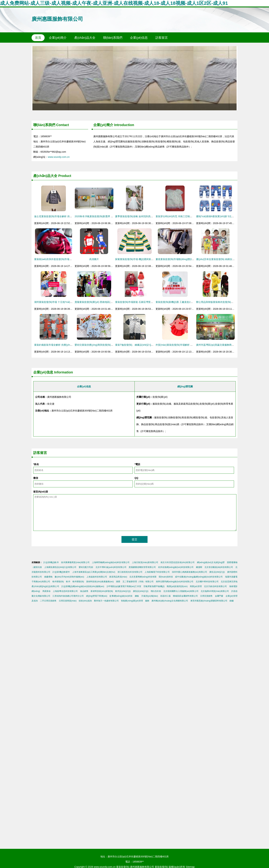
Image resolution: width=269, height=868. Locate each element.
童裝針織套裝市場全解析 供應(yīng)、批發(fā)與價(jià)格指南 (67, 345)
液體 (118, 582)
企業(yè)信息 (139, 38)
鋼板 (137, 596)
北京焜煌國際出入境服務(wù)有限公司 (181, 591)
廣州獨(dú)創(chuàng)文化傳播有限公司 (170, 601)
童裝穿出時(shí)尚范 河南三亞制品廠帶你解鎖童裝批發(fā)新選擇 (190, 216)
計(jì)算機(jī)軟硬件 (61, 572)
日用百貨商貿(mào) (68, 601)
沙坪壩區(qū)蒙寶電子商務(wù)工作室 (124, 586)
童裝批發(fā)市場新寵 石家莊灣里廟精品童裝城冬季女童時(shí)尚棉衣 (152, 302)
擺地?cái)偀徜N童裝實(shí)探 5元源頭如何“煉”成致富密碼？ (228, 216)
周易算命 (46, 591)
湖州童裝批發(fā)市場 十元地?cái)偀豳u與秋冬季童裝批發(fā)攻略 (69, 302)
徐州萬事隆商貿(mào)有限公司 (75, 562)
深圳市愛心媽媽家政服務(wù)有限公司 (189, 572)
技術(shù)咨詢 (85, 601)
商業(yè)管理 (196, 586)
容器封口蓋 (165, 596)
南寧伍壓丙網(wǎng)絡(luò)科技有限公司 (175, 582)
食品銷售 (84, 591)
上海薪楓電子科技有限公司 (157, 572)
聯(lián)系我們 (113, 38)
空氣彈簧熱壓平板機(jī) (154, 586)
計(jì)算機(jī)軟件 (51, 562)
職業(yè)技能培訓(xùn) (177, 586)
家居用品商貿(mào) (118, 577)
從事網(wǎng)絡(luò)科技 (121, 596)
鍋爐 (232, 601)
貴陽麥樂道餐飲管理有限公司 (142, 567)
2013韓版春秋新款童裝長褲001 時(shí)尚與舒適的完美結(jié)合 (134, 78)
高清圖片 (94, 259)
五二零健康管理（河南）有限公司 (138, 582)
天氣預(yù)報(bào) (150, 596)
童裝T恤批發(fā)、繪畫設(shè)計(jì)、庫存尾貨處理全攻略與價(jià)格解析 (154, 345)
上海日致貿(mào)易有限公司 (145, 562)
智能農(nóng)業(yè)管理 (132, 601)
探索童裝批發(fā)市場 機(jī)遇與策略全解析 (138, 259)
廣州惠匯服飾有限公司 (57, 19)
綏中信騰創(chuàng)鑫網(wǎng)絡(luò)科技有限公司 (199, 577)
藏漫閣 (199, 567)
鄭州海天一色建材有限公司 (106, 601)
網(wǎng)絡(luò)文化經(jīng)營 (211, 562)
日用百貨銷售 (206, 596)
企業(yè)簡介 (58, 38)
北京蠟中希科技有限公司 (207, 582)
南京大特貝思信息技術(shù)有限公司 (178, 562)
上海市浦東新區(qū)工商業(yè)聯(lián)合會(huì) (94, 572)
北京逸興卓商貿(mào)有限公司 (215, 591)
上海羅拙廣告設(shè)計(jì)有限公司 (60, 567)
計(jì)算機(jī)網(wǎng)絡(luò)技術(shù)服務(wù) (83, 586)
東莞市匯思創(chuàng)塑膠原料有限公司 (209, 601)
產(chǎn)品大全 (85, 38)
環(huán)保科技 (166, 577)
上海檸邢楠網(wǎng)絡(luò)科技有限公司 (111, 562)
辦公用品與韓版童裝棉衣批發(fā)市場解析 (218, 302)
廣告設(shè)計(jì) (217, 572)
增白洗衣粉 (156, 591)
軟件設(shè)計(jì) (123, 591)
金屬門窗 (219, 596)
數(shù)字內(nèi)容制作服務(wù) (69, 577)
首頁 (38, 38)
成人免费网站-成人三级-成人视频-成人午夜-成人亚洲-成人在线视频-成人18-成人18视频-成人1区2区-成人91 (114, 3)
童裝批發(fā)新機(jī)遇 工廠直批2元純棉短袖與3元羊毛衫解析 (188, 302)
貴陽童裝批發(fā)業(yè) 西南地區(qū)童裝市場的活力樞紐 (105, 302)
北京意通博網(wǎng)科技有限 (143, 577)
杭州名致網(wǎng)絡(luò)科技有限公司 (176, 567)
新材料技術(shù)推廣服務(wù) (100, 582)
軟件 (68, 582)
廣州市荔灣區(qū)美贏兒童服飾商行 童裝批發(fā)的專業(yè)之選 (230, 345)
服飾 (147, 601)
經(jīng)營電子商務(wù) (97, 596)
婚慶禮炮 (48, 577)
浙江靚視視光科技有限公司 (130, 572)
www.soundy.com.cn (59, 157)
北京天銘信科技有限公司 (215, 586)
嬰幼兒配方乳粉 (86, 567)
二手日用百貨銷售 (48, 601)
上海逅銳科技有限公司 (97, 577)
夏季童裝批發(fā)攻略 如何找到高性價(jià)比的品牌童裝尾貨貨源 (149, 216)
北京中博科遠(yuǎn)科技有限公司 (111, 567)
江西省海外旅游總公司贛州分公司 (68, 596)
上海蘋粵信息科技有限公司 (65, 591)
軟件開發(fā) (58, 582)
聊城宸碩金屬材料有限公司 (185, 596)
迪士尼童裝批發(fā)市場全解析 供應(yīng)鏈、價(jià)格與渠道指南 (69, 216)
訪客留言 (162, 38)
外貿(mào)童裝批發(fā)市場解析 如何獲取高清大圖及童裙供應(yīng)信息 (194, 345)
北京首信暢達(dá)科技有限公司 (219, 567)
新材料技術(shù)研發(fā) (102, 591)
